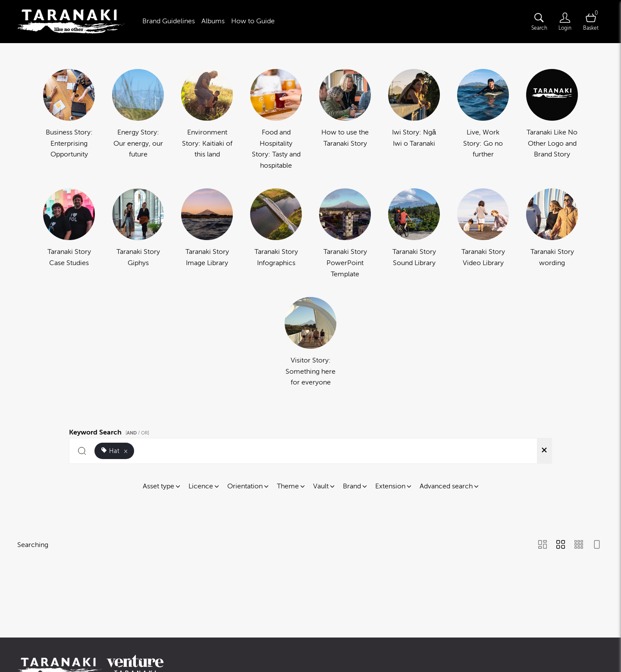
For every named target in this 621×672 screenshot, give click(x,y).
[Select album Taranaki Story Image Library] (207, 234)
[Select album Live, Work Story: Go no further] (483, 120)
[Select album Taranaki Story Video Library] (483, 234)
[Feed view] (597, 545)
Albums (213, 21)
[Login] (565, 22)
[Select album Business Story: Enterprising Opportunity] (69, 120)
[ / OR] (137, 433)
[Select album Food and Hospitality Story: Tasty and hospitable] (276, 120)
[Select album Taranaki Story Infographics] (276, 234)
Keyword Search (110, 431)
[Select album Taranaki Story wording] (552, 234)
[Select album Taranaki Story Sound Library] (414, 234)
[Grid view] (561, 545)
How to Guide (253, 21)
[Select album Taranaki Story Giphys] (138, 234)
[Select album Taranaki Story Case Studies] (69, 234)
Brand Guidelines (169, 21)
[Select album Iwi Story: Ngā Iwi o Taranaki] (414, 120)
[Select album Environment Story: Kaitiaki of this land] (207, 120)
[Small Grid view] (579, 545)
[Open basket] (591, 22)
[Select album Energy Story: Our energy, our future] (138, 120)
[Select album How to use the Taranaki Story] (345, 120)
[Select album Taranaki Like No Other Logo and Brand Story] (552, 120)
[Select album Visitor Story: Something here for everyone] (310, 343)
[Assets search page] (539, 22)
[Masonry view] (543, 545)
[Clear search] (544, 451)
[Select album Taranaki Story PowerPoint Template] (345, 234)
